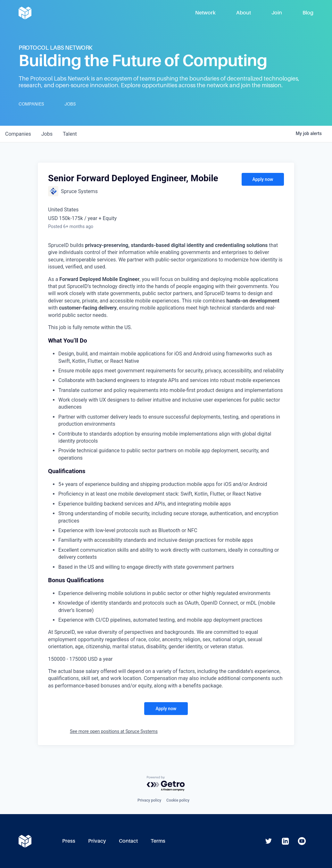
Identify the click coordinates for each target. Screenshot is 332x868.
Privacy (97, 841)
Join (277, 13)
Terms (158, 841)
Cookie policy (178, 800)
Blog (308, 13)
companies (18, 134)
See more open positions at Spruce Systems (114, 731)
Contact (128, 841)
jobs (47, 134)
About (244, 13)
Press (69, 841)
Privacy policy (149, 800)
